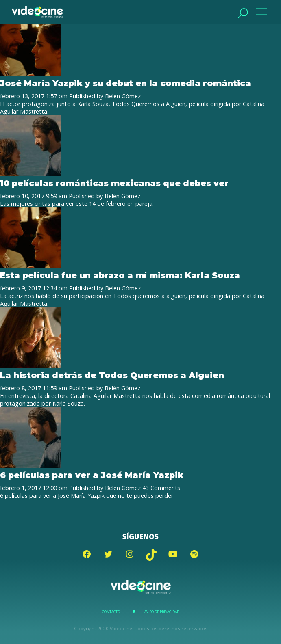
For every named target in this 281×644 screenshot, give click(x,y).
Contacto (111, 612)
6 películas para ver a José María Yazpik (92, 475)
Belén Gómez (123, 96)
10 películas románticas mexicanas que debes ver (114, 183)
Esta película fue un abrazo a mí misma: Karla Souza (120, 275)
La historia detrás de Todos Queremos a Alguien (112, 375)
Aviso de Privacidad (162, 612)
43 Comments (161, 488)
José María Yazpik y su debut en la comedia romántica (125, 83)
